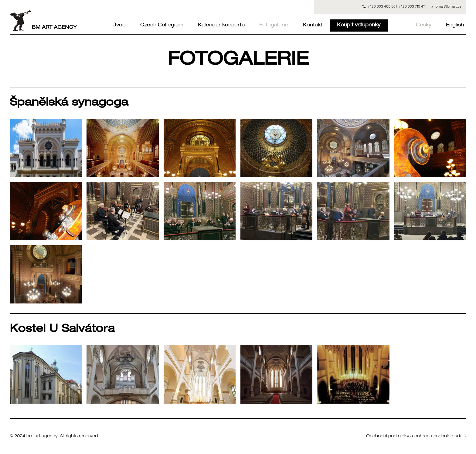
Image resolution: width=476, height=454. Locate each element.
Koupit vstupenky (359, 25)
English (455, 25)
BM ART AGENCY (43, 20)
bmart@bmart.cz (449, 7)
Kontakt (313, 25)
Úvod (119, 25)
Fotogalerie (274, 25)
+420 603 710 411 (412, 7)
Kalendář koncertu (221, 25)
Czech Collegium (162, 25)
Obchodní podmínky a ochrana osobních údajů (416, 436)
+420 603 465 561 (382, 7)
